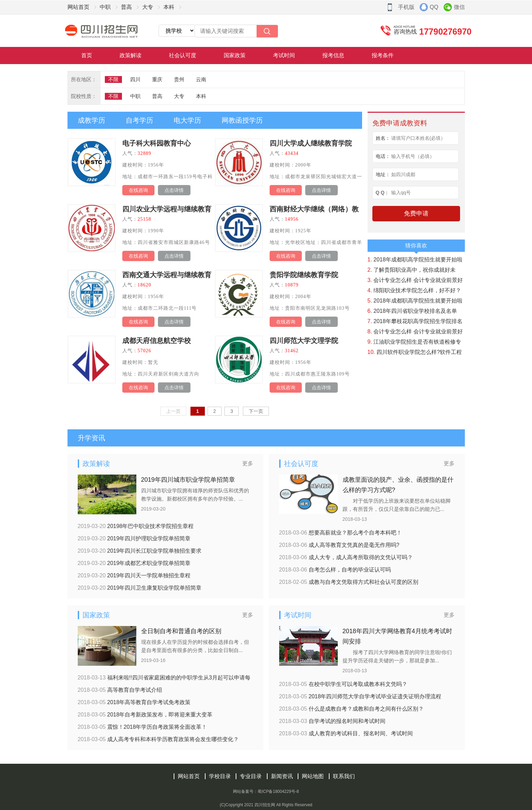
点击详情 (174, 190)
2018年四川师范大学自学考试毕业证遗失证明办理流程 (360, 696)
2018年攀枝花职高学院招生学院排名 (415, 321)
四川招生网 (265, 805)
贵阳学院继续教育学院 (304, 275)
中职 (105, 7)
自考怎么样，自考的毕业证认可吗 (335, 570)
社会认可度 (183, 55)
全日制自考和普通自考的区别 (181, 631)
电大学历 (187, 120)
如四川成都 (403, 174)
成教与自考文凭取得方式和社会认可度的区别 (349, 582)
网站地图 (313, 776)
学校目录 (220, 776)
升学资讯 (91, 438)
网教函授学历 (242, 120)
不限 (113, 79)
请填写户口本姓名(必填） (418, 138)
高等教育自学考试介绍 (120, 690)
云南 (201, 79)
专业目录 (251, 776)
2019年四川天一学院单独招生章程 (134, 575)
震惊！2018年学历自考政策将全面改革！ (143, 727)
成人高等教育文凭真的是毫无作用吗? (339, 545)
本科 (169, 7)
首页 (87, 55)
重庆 (157, 79)
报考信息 (333, 55)
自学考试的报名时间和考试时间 (332, 721)
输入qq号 (401, 193)
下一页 (256, 411)
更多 (248, 463)
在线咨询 (138, 190)
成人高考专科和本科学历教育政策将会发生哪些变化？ (158, 739)
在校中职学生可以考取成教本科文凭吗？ (343, 684)
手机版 (406, 7)
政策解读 (131, 55)
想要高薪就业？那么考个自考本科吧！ (341, 533)
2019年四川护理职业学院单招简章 (134, 538)
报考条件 (383, 55)
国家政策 (235, 55)
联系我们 (344, 776)
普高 (126, 7)
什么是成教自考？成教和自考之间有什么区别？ (351, 709)
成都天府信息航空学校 (157, 341)
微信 (459, 7)
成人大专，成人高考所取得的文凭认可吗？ (346, 557)
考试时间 (284, 55)
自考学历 (139, 120)
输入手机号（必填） (413, 156)
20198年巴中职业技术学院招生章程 (136, 526)
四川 (135, 79)
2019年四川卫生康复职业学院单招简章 (140, 588)
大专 (148, 7)
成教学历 (91, 120)
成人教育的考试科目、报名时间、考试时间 (346, 733)
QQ (434, 7)
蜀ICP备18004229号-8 (278, 791)
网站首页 (78, 7)
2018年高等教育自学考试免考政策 (134, 702)
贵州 (179, 79)
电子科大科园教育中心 (157, 143)
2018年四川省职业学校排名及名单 (412, 311)
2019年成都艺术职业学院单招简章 (134, 563)
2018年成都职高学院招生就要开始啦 (415, 260)
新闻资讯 (282, 776)
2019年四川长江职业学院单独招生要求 (140, 551)
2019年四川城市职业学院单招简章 (188, 480)
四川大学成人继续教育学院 (311, 143)
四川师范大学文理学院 (304, 341)
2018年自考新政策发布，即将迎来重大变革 (145, 715)
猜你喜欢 (416, 247)
